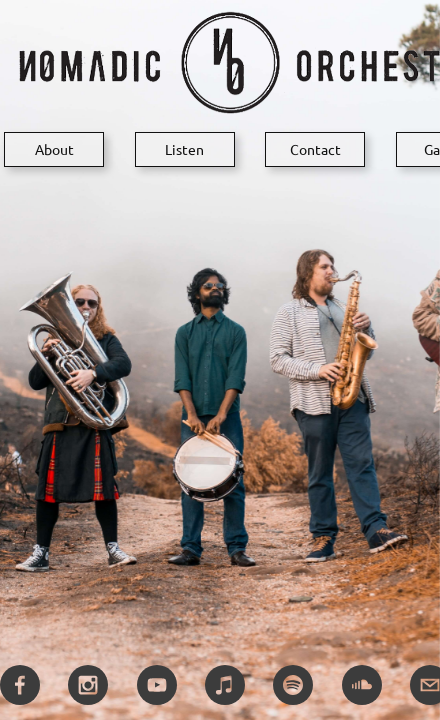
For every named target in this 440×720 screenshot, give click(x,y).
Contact (315, 149)
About (54, 149)
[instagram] (88, 685)
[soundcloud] (362, 685)
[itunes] (225, 685)
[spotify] (293, 685)
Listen (184, 149)
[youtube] (157, 685)
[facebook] (20, 685)
